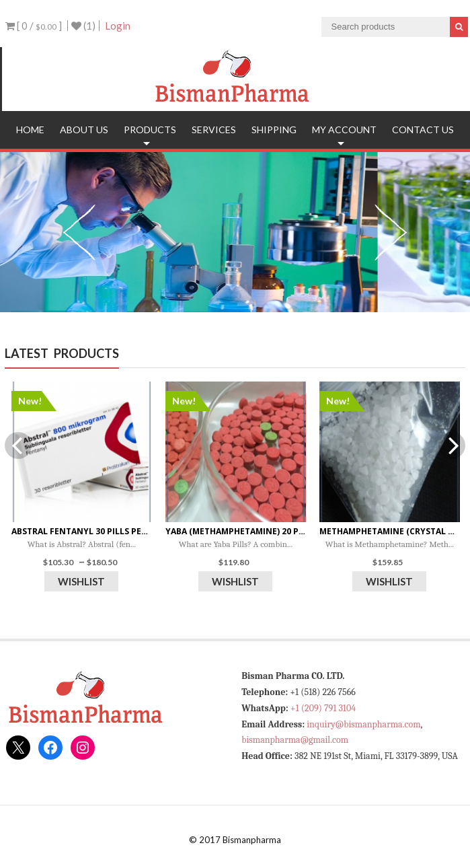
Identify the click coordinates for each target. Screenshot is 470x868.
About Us (84, 130)
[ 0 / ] (34, 26)
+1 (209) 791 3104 (323, 708)
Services (214, 130)
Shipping (274, 130)
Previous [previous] (79, 232)
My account (344, 130)
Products (150, 130)
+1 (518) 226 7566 (322, 692)
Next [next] (391, 232)
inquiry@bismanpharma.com (363, 724)
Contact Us (423, 130)
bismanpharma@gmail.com (295, 740)
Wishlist (81, 581)
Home (30, 130)
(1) (83, 26)
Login (118, 26)
